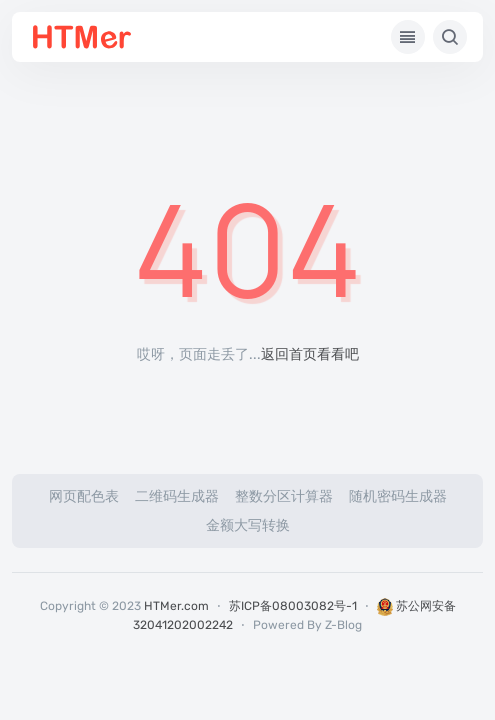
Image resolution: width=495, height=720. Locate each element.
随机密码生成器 (398, 496)
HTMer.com (176, 606)
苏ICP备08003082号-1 (293, 606)
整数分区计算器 (284, 496)
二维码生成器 (177, 496)
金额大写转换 (248, 525)
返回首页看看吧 (310, 354)
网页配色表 (84, 496)
